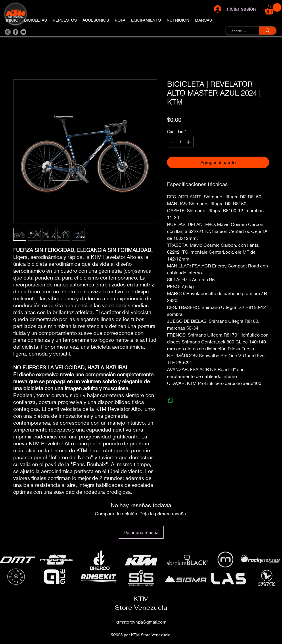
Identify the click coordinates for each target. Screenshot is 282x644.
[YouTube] (23, 32)
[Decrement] (171, 142)
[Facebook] (16, 32)
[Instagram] (8, 32)
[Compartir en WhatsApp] (171, 400)
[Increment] (189, 142)
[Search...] (239, 31)
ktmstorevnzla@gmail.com (141, 622)
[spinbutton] (180, 142)
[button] (273, 9)
